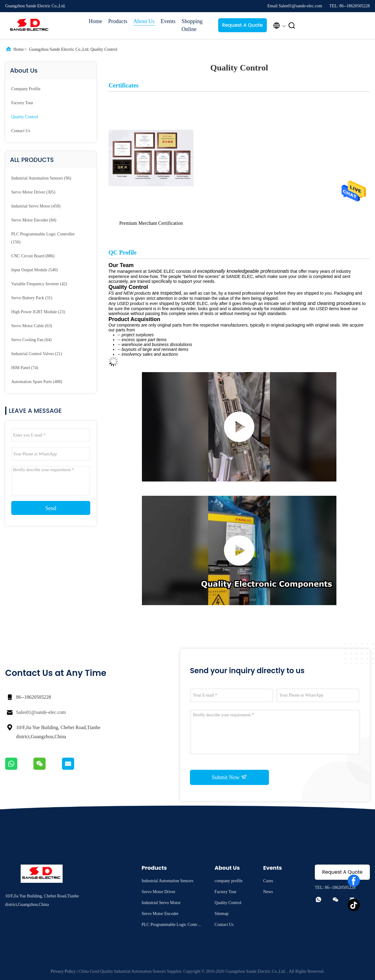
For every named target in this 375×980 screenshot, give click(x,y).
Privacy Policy (63, 971)
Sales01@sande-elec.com (41, 712)
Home (95, 21)
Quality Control (25, 117)
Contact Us (21, 131)
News (268, 892)
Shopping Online (192, 25)
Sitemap (222, 914)
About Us (144, 21)
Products (118, 21)
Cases (268, 881)
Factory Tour (22, 103)
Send (51, 508)
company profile (26, 89)
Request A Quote (242, 25)
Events (168, 21)
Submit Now (229, 777)
